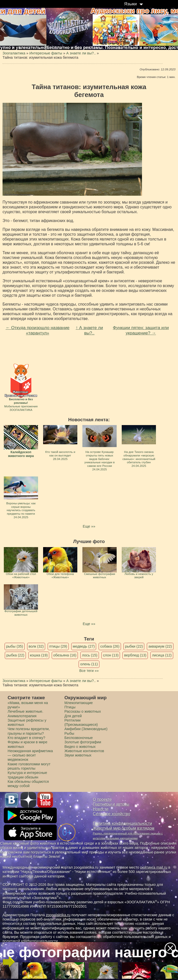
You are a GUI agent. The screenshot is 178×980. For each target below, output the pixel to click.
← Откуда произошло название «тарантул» (38, 330)
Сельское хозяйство (111, 814)
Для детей (73, 716)
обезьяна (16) (65, 655)
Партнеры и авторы (111, 804)
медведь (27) (84, 646)
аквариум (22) (160, 646)
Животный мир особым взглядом (124, 828)
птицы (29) (58, 646)
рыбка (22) (15, 655)
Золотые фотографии (83, 742)
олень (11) (89, 664)
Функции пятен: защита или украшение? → (141, 330)
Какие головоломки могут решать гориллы (29, 766)
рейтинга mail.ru (154, 867)
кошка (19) (39, 655)
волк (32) (36, 646)
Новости (101, 809)
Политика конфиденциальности (122, 823)
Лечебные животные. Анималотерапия (25, 714)
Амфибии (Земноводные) (86, 729)
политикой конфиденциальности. (31, 941)
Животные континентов (84, 751)
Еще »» (89, 526)
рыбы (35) (15, 646)
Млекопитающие (79, 703)
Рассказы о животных (83, 711)
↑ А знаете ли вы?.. (89, 330)
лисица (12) (162, 655)
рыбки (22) (134, 646)
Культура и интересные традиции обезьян (27, 775)
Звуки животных (78, 755)
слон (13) (111, 655)
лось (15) (90, 655)
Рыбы (69, 733)
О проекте (102, 799)
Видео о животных (80, 747)
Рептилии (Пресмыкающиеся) (81, 722)
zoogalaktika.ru (58, 915)
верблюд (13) (135, 655)
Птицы (70, 707)
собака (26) (110, 646)
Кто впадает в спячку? (26, 738)
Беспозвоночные (79, 738)
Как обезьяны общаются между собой (28, 784)
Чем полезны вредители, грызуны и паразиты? (29, 731)
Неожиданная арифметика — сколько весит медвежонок (30, 755)
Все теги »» (89, 671)
